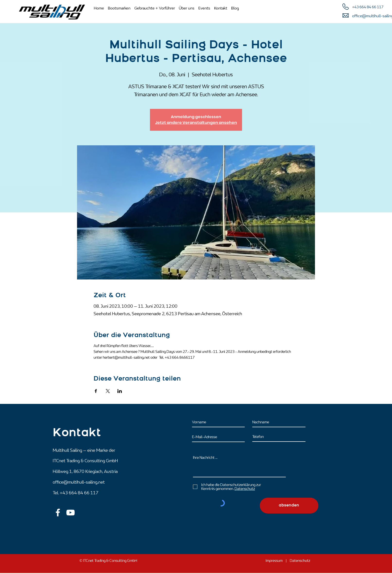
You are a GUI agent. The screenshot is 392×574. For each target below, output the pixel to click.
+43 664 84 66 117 (368, 7)
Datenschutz (300, 561)
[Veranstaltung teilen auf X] (108, 391)
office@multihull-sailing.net (79, 482)
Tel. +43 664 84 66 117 (76, 493)
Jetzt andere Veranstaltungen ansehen (196, 123)
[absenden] (289, 506)
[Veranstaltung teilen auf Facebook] (96, 391)
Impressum (274, 561)
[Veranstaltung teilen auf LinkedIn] (120, 391)
